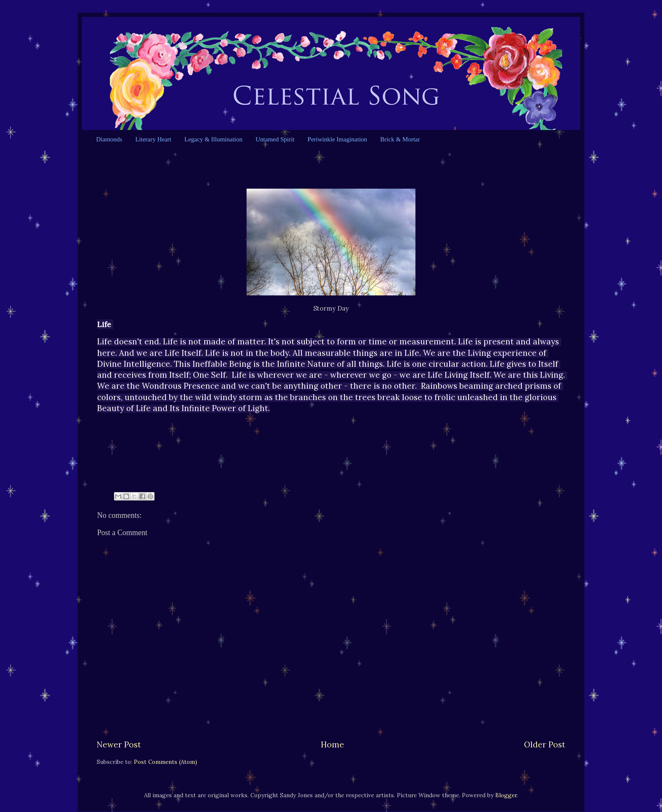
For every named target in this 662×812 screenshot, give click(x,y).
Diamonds (109, 139)
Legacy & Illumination (213, 139)
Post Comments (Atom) (165, 762)
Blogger (506, 795)
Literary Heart (153, 139)
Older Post (545, 744)
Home (332, 744)
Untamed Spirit (275, 139)
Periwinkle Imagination (337, 139)
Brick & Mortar (400, 139)
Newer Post (119, 744)
